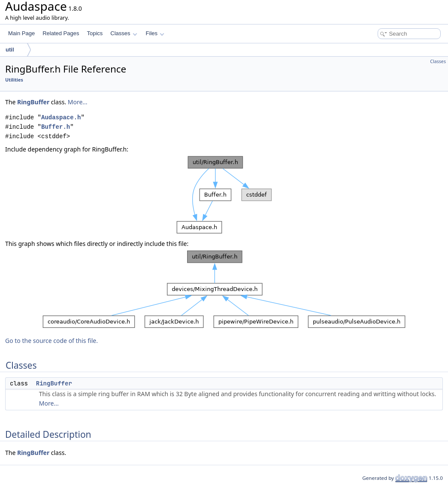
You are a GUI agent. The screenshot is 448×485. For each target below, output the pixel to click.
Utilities (14, 80)
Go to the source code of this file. (51, 341)
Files (155, 33)
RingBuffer (33, 102)
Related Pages (61, 33)
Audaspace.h (61, 117)
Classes (124, 33)
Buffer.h (56, 127)
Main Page (21, 33)
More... (78, 102)
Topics (95, 33)
